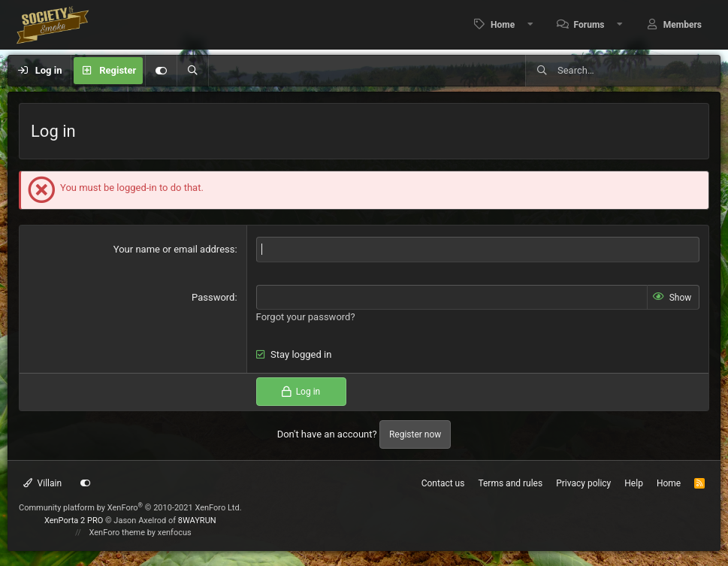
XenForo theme (118, 533)
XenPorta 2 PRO (74, 521)
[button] (530, 25)
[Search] (192, 71)
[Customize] (161, 71)
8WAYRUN (197, 521)
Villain (42, 483)
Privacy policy (583, 483)
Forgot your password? (306, 317)
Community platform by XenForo (130, 508)
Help (634, 483)
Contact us (443, 483)
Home (503, 25)
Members (683, 25)
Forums (589, 25)
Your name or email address (174, 249)
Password (213, 297)
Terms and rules (510, 483)
